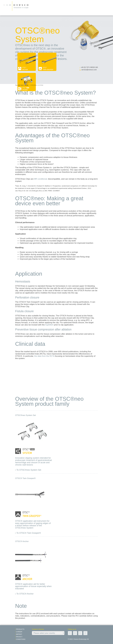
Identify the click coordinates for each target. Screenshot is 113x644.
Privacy (19, 637)
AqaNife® (49, 325)
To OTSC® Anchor (25, 594)
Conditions (21, 639)
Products (20, 629)
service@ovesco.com (89, 70)
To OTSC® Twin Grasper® (29, 533)
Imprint (19, 634)
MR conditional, (41, 179)
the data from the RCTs (44, 356)
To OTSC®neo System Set (29, 470)
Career (19, 632)
